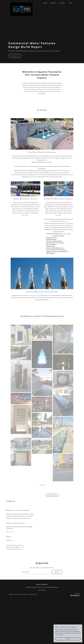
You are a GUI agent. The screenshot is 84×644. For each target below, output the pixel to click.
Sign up (57, 572)
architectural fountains (47, 158)
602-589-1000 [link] (10, 532)
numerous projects (54, 173)
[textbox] (36, 572)
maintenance (20, 203)
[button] (62, 3)
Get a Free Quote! (15, 547)
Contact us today (34, 177)
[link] (21, 3)
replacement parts (33, 296)
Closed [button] (11, 540)
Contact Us (15, 56)
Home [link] (46, 3)
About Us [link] (53, 3)
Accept (68, 639)
